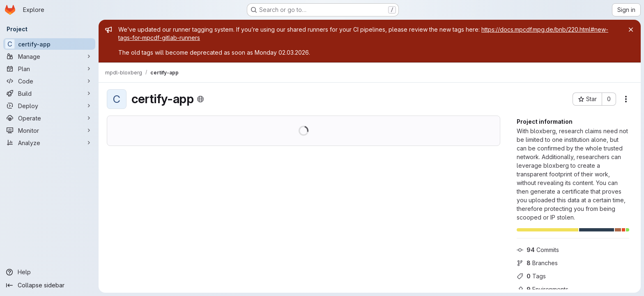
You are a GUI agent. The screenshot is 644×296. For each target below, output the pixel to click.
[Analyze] (49, 143)
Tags (531, 276)
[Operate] (49, 118)
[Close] (631, 30)
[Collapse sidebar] (49, 285)
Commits (538, 250)
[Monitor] (49, 130)
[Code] (49, 81)
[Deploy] (49, 106)
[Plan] (49, 69)
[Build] (49, 93)
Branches (537, 263)
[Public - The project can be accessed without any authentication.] (200, 99)
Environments (543, 289)
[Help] (49, 272)
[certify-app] (49, 44)
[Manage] (49, 56)
